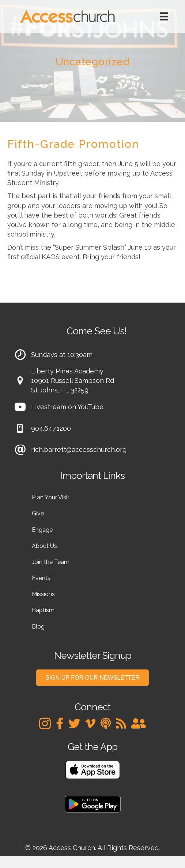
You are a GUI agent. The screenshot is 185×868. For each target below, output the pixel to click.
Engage (42, 530)
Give (38, 513)
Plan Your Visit (51, 497)
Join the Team (51, 562)
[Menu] (164, 16)
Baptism (43, 610)
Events (41, 578)
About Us (44, 546)
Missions (43, 594)
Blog (38, 627)
